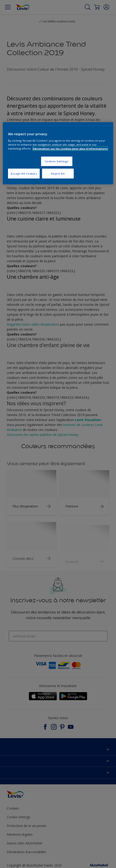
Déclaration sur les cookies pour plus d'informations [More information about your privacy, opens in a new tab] (70, 149)
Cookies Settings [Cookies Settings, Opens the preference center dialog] (57, 161)
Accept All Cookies (24, 174)
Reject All (58, 174)
